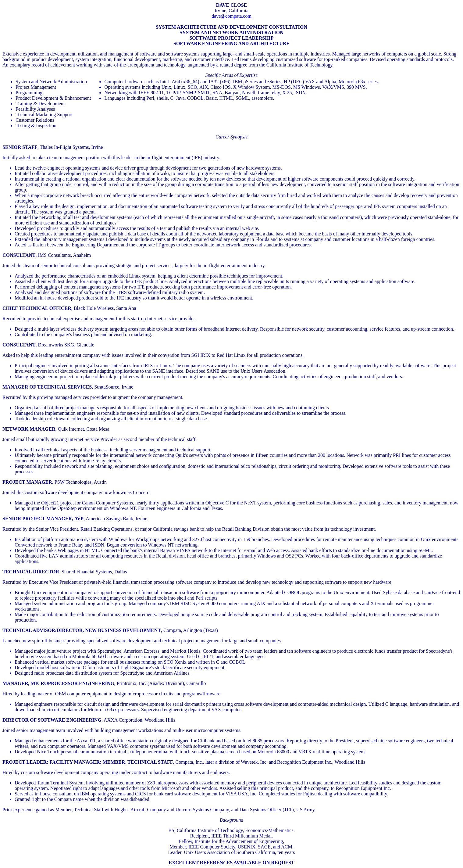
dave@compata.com (231, 16)
